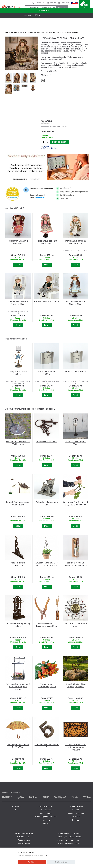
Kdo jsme (46, 820)
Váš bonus (65, 3)
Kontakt (53, 3)
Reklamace (46, 810)
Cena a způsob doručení (46, 817)
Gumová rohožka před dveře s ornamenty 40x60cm (76, 747)
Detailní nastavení (61, 862)
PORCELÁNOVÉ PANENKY (34, 32)
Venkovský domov (12, 32)
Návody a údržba (46, 806)
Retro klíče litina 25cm (47, 442)
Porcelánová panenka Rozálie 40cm (63, 32)
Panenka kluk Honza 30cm (47, 301)
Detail (18, 265)
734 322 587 (40, 3)
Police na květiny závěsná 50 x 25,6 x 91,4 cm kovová (18, 687)
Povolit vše (32, 862)
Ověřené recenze (76, 806)
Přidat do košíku (59, 142)
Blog (17, 810)
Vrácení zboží (46, 813)
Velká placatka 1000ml (76, 371)
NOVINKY (17, 806)
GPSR (46, 823)
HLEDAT (62, 8)
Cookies (76, 820)
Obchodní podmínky (76, 813)
